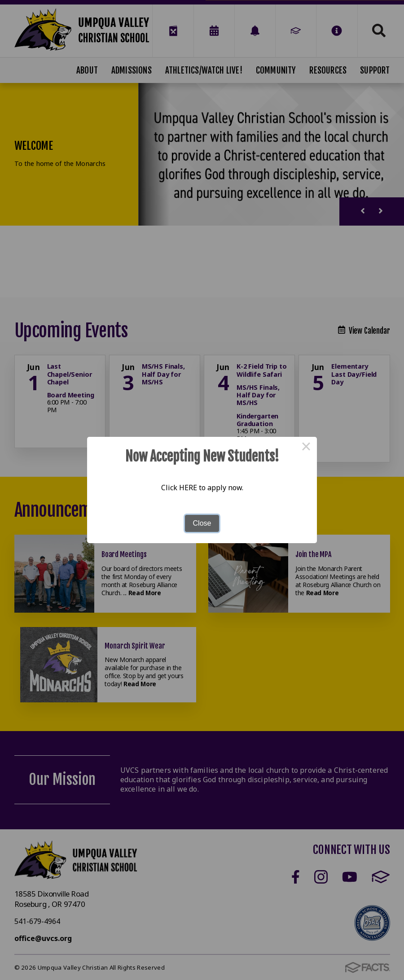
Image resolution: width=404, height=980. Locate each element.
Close (202, 523)
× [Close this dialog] (306, 448)
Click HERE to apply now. (202, 488)
